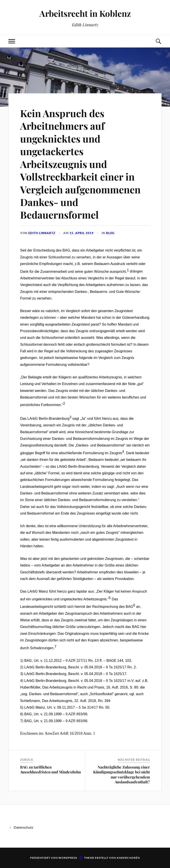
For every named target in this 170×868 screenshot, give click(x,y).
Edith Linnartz (42, 233)
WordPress (68, 858)
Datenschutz (23, 827)
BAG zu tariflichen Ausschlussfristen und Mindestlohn (50, 769)
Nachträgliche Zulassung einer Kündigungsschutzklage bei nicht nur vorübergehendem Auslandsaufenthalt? (122, 774)
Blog (110, 233)
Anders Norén (128, 858)
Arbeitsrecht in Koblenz (85, 13)
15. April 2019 (82, 233)
